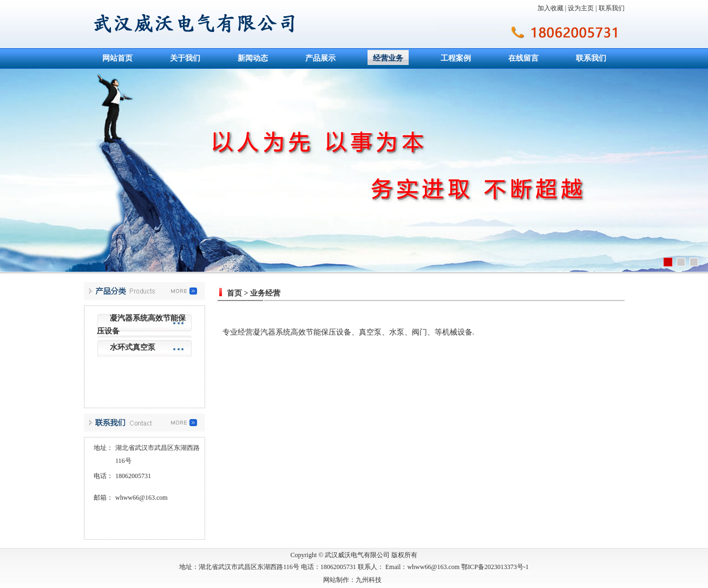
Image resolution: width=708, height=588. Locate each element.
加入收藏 (550, 8)
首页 (234, 293)
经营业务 (388, 58)
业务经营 (265, 293)
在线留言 (523, 58)
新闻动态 (253, 58)
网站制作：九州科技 (352, 580)
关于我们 (185, 58)
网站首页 (117, 58)
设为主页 (581, 8)
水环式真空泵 (133, 347)
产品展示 (320, 58)
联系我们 (612, 8)
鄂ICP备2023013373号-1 (495, 567)
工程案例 (456, 58)
